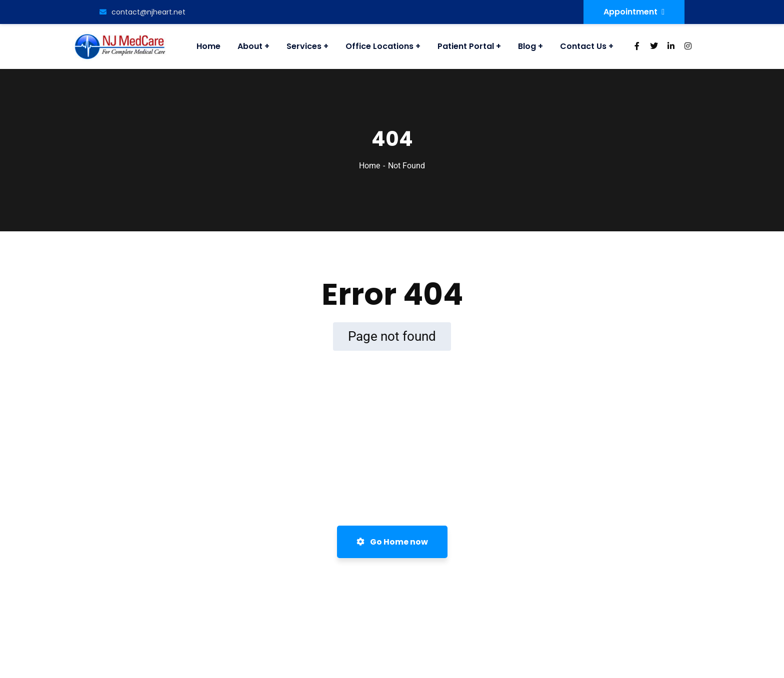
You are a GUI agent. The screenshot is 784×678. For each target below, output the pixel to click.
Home (369, 166)
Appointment (634, 12)
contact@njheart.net (142, 12)
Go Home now (392, 542)
